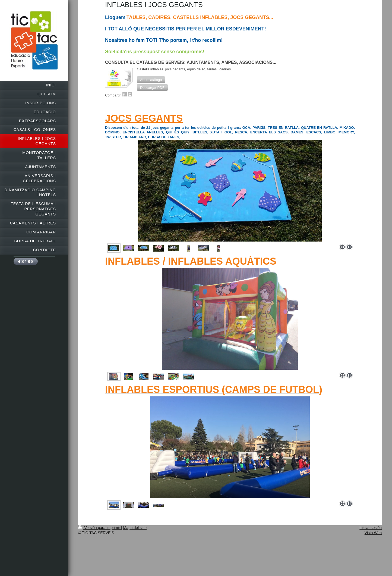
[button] (151, 80)
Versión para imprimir (100, 528)
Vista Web (373, 533)
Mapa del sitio (135, 528)
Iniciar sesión (371, 528)
